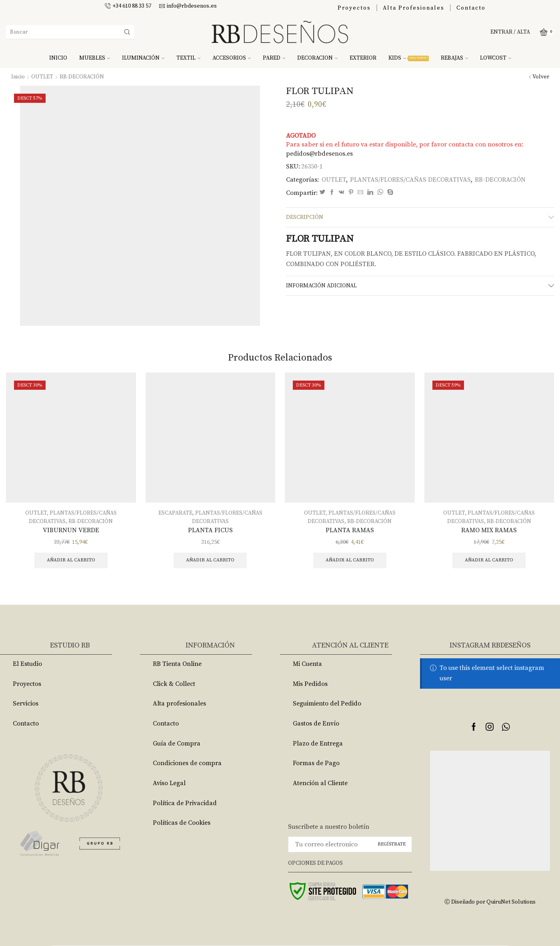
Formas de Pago (316, 763)
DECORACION (317, 58)
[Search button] (127, 32)
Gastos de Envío (316, 724)
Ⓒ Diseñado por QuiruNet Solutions (490, 902)
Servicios (26, 703)
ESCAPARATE (175, 513)
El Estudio (27, 664)
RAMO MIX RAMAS (489, 530)
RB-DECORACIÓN (82, 77)
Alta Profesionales (414, 8)
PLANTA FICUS (210, 530)
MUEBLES (95, 58)
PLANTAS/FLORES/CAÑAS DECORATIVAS (410, 180)
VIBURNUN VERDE (71, 530)
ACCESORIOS (232, 58)
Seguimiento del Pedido (327, 703)
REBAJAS (454, 58)
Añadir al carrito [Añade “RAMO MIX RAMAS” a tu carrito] (489, 560)
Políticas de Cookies (182, 823)
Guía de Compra (177, 744)
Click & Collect (174, 684)
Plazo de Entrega (318, 744)
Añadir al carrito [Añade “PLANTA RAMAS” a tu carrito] (350, 560)
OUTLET (42, 77)
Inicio (18, 77)
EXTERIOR (363, 58)
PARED (274, 58)
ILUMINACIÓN (143, 58)
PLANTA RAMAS (350, 530)
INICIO (58, 58)
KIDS (409, 58)
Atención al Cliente (320, 783)
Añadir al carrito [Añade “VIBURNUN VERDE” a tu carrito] (71, 560)
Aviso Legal (169, 783)
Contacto (471, 8)
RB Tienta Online (177, 664)
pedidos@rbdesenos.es (319, 154)
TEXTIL (188, 58)
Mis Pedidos (310, 684)
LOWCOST (496, 58)
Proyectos (354, 8)
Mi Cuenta (307, 664)
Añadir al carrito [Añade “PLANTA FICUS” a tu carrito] (210, 560)
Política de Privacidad (185, 803)
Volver (541, 77)
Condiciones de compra (187, 763)
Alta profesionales (179, 703)
